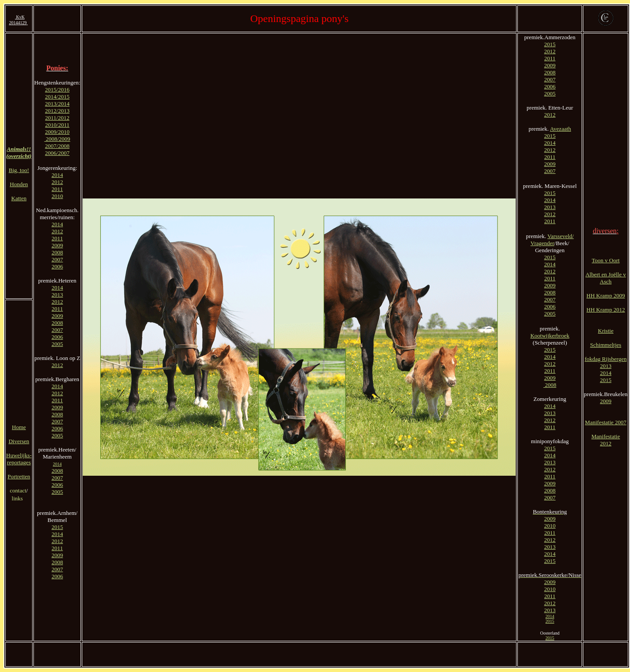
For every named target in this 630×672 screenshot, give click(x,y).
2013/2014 (57, 104)
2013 (57, 295)
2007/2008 (57, 146)
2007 (57, 259)
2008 (57, 252)
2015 (57, 527)
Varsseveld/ (560, 236)
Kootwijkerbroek (550, 336)
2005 (57, 344)
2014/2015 (57, 97)
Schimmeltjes (606, 345)
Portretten (19, 476)
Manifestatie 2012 (606, 440)
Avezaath (560, 129)
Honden (19, 184)
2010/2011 (57, 125)
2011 (57, 189)
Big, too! (19, 170)
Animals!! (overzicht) (19, 152)
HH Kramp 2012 (606, 310)
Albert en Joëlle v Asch (606, 278)
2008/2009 (58, 139)
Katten (19, 198)
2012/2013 (57, 111)
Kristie (606, 331)
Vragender (542, 243)
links (18, 498)
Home (19, 427)
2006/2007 (57, 153)
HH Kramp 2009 (606, 296)
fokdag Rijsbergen (606, 359)
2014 (57, 175)
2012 (57, 182)
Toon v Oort (606, 260)
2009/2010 (57, 132)
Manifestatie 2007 (606, 422)
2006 (57, 266)
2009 (57, 245)
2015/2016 (57, 90)
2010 (57, 196)
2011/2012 (57, 118)
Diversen (19, 441)
